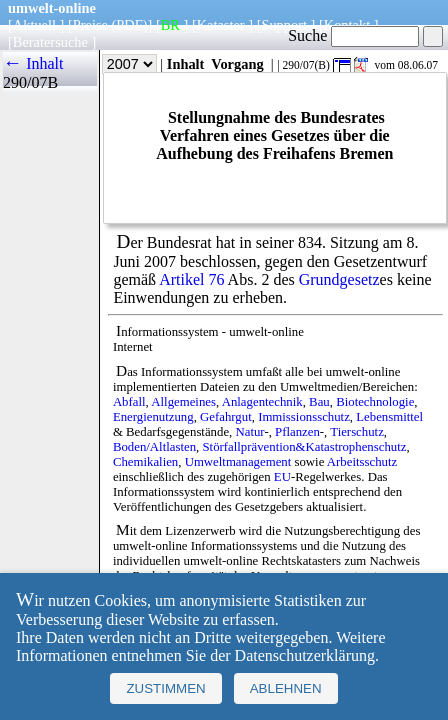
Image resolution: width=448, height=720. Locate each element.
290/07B (30, 82)
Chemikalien (145, 462)
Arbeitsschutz (362, 462)
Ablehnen (286, 688)
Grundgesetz (339, 279)
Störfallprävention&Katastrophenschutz (304, 447)
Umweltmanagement (238, 462)
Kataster (221, 25)
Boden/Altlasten (154, 447)
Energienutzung (153, 417)
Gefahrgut (226, 417)
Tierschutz (357, 432)
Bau (319, 402)
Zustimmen (165, 688)
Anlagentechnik (262, 402)
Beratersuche (50, 42)
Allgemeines (183, 402)
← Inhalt (33, 63)
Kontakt (347, 25)
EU (282, 477)
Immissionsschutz (304, 417)
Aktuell (34, 25)
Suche (353, 35)
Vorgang (237, 64)
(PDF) (130, 25)
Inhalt (186, 64)
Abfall (129, 402)
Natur (249, 432)
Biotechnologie (375, 402)
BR (170, 25)
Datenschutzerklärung (305, 655)
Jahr (115, 64)
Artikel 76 (191, 279)
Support (284, 25)
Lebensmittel (389, 417)
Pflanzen (297, 432)
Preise (90, 25)
